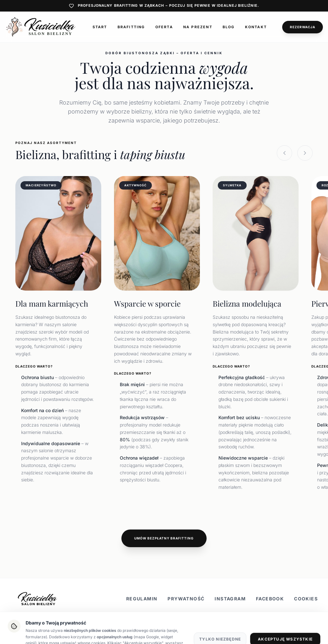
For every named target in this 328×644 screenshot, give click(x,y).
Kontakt (256, 27)
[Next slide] (305, 153)
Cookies (306, 599)
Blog (229, 27)
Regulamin (142, 599)
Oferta (164, 27)
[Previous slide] (284, 153)
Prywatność (186, 599)
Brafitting (131, 27)
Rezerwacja (303, 27)
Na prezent (198, 27)
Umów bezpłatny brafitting (164, 538)
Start (100, 27)
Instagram (230, 599)
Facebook (270, 599)
